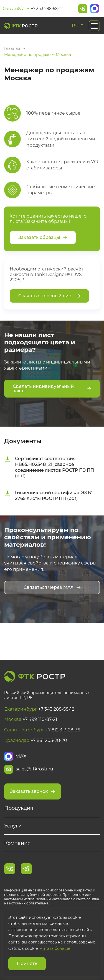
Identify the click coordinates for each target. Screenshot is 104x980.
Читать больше (55, 948)
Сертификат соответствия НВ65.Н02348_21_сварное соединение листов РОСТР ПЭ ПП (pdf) (49, 467)
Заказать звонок (33, 791)
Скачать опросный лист (49, 296)
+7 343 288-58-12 (47, 9)
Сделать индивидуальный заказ (52, 389)
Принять (27, 964)
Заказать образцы (43, 237)
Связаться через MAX (52, 587)
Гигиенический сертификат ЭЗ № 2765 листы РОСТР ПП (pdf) (49, 496)
